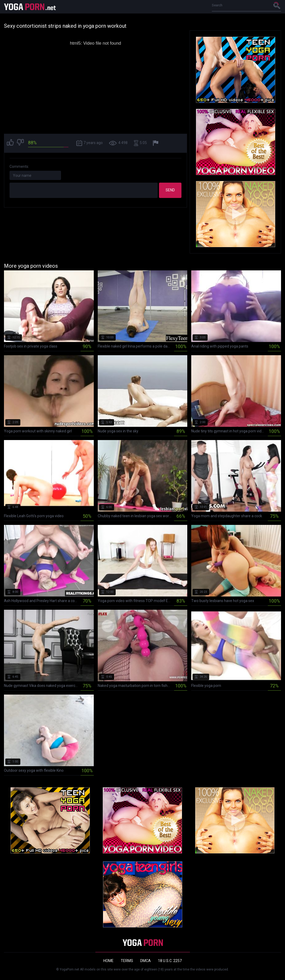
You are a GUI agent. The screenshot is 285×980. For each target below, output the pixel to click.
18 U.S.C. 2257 (170, 961)
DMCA (146, 961)
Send (170, 190)
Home (108, 961)
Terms (127, 961)
